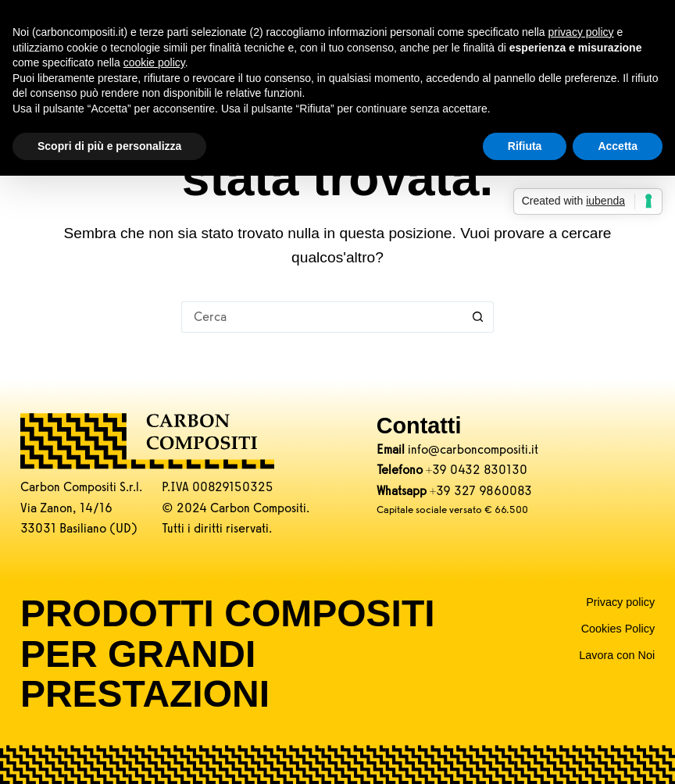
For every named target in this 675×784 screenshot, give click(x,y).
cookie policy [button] (154, 62)
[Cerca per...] (322, 317)
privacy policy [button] (581, 32)
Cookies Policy (618, 629)
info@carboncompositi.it (473, 449)
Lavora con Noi (617, 655)
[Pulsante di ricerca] (478, 317)
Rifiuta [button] (525, 146)
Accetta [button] (618, 146)
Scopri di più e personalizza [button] (109, 146)
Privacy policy (620, 602)
